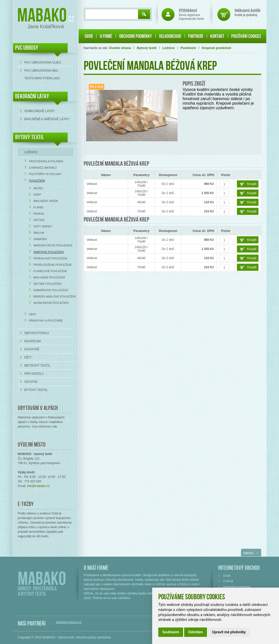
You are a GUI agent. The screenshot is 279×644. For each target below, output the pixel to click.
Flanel (39, 207)
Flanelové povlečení (50, 271)
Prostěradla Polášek (46, 161)
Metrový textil (37, 366)
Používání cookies (246, 36)
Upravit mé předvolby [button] (229, 632)
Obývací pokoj (37, 333)
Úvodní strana (120, 48)
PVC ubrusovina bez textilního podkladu (42, 74)
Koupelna (33, 341)
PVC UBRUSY (27, 48)
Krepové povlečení (49, 252)
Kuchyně (32, 349)
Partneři (196, 36)
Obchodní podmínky (136, 36)
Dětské (39, 220)
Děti (28, 357)
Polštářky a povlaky (45, 174)
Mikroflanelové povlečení (55, 296)
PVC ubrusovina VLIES (43, 62)
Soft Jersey (43, 226)
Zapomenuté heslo (191, 19)
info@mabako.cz (39, 486)
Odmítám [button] (196, 632)
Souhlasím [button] (171, 632)
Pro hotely (34, 374)
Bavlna (39, 233)
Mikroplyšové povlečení (53, 245)
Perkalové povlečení (50, 258)
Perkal (39, 214)
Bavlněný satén (46, 201)
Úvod (89, 36)
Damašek (40, 239)
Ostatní (31, 382)
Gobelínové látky (40, 111)
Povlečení (37, 181)
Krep (37, 195)
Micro (38, 188)
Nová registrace (189, 15)
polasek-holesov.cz (69, 622)
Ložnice (31, 152)
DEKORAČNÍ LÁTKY (32, 96)
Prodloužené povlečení (53, 265)
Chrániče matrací (43, 168)
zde (54, 427)
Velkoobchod (170, 36)
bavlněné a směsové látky (47, 119)
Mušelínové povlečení (51, 303)
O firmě (106, 36)
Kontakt (217, 36)
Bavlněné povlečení (49, 277)
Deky (33, 314)
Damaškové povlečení (51, 290)
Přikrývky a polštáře (46, 321)
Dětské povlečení (47, 284)
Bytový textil (30, 137)
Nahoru (248, 553)
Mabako (42, 16)
